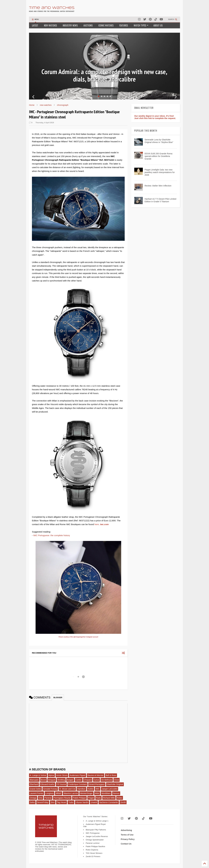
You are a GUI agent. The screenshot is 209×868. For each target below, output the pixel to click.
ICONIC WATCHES (106, 25)
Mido (97, 793)
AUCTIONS (88, 25)
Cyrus (96, 780)
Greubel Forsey (50, 789)
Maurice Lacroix (71, 793)
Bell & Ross (111, 775)
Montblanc (106, 793)
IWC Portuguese (93, 833)
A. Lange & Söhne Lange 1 (97, 821)
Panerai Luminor (93, 843)
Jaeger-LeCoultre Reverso (97, 836)
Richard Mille (109, 798)
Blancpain (34, 780)
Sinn (53, 802)
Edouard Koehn (47, 784)
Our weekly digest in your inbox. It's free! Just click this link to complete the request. (155, 117)
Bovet (44, 780)
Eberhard (34, 784)
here (97, 524)
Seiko (32, 802)
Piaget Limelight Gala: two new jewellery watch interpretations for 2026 (160, 172)
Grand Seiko (35, 789)
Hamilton (81, 789)
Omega (33, 798)
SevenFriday (43, 802)
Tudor (71, 802)
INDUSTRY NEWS (70, 25)
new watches (46, 105)
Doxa (117, 780)
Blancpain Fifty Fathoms (96, 830)
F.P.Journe (61, 784)
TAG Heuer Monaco (94, 853)
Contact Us (126, 844)
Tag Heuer (62, 802)
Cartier (79, 780)
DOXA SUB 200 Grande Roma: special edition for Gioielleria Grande (159, 156)
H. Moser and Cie (67, 789)
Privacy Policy (128, 839)
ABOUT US (158, 25)
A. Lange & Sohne (38, 775)
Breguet (52, 780)
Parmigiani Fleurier (62, 798)
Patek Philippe (79, 798)
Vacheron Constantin (109, 802)
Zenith (123, 802)
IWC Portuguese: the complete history (52, 535)
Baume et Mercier (96, 775)
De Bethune (107, 780)
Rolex (120, 798)
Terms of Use (127, 835)
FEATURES (124, 25)
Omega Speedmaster (95, 840)
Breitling (61, 780)
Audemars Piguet (77, 775)
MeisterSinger (86, 793)
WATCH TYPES (141, 25)
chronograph (63, 105)
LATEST (35, 25)
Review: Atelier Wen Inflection (158, 186)
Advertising (126, 830)
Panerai (48, 798)
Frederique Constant (78, 784)
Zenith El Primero (93, 856)
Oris (40, 798)
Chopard (88, 780)
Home (32, 105)
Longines (50, 793)
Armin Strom (62, 775)
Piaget (91, 798)
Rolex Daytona (92, 850)
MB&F (59, 793)
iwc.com (104, 524)
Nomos (116, 793)
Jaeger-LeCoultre (110, 789)
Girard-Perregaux (97, 784)
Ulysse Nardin (82, 802)
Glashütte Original (115, 784)
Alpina (51, 775)
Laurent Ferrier (37, 793)
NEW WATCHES (50, 25)
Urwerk (94, 802)
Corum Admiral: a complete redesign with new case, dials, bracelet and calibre (104, 75)
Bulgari (70, 780)
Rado (98, 798)
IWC (98, 789)
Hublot (91, 789)
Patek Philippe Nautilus (96, 846)
